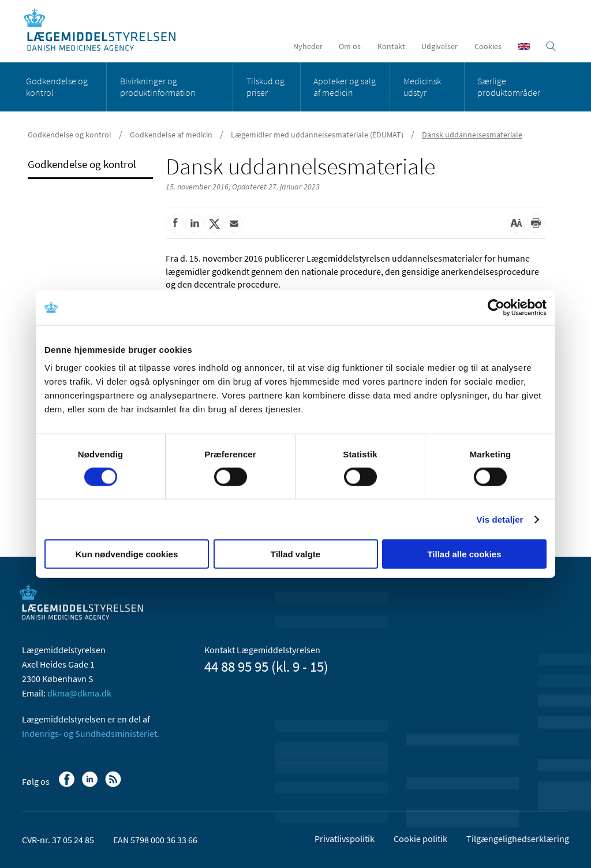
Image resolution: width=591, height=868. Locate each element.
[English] (524, 46)
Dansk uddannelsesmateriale (472, 135)
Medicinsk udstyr (422, 87)
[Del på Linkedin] (194, 223)
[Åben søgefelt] (551, 46)
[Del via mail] (234, 223)
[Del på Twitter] (214, 223)
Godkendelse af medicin (171, 135)
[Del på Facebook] (175, 223)
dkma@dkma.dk (79, 693)
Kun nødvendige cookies (127, 554)
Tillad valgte (295, 554)
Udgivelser (439, 46)
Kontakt (391, 46)
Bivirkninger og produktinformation (158, 87)
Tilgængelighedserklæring (518, 839)
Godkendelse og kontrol (57, 87)
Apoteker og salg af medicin (345, 87)
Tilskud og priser (265, 87)
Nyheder (308, 46)
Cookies (488, 46)
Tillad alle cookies (464, 554)
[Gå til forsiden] (106, 30)
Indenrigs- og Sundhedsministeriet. (91, 733)
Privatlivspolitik (345, 839)
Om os (350, 46)
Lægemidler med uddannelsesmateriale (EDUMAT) (317, 135)
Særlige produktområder (509, 87)
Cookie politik (420, 839)
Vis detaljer (500, 519)
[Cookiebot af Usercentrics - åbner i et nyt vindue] (496, 307)
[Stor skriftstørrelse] (516, 223)
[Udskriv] (536, 223)
